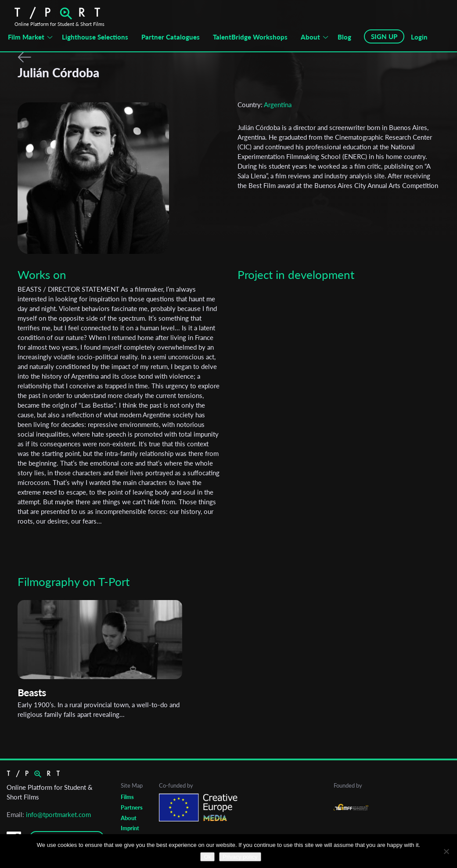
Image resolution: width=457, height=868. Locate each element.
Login (419, 37)
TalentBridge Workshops (250, 37)
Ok (207, 857)
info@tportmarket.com (58, 814)
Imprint (130, 828)
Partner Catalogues (171, 37)
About (310, 37)
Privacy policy (240, 857)
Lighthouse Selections (95, 37)
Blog (344, 37)
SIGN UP (384, 36)
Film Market (26, 37)
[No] (446, 851)
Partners (132, 807)
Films (127, 797)
